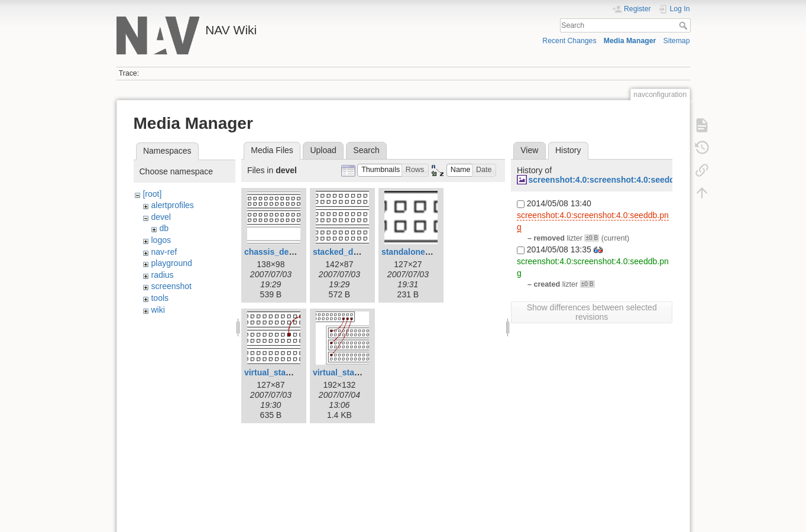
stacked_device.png (352, 252)
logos (161, 240)
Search (684, 25)
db (164, 228)
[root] (152, 194)
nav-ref (164, 252)
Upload (323, 150)
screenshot (171, 286)
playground (171, 263)
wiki (158, 310)
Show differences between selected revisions (592, 312)
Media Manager (630, 41)
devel (161, 217)
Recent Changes (569, 41)
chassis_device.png (283, 252)
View (529, 150)
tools (160, 298)
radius (162, 275)
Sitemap (677, 41)
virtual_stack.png (278, 372)
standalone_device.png (427, 252)
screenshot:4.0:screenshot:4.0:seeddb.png (613, 180)
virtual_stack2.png (349, 372)
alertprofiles (172, 205)
